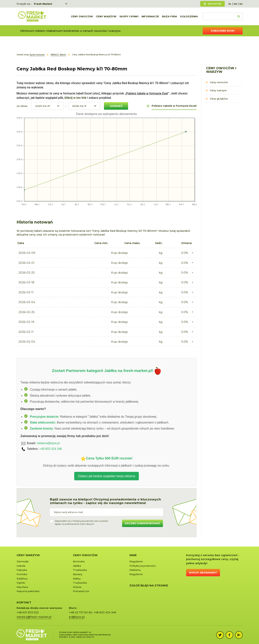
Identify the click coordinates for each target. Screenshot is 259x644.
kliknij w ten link (75, 98)
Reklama (135, 570)
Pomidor (22, 574)
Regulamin (136, 561)
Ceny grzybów (219, 99)
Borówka (79, 561)
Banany (78, 574)
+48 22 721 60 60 (81, 612)
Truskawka (80, 570)
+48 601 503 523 (28, 612)
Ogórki (21, 583)
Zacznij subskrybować (142, 523)
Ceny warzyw (106, 16)
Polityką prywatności (83, 521)
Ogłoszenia (189, 16)
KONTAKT (24, 602)
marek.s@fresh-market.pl (34, 617)
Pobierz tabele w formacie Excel (174, 106)
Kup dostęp (120, 253)
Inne (133, 555)
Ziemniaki (23, 561)
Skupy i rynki (129, 16)
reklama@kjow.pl (48, 443)
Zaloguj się (214, 4)
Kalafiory (22, 579)
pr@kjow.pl (77, 617)
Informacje (150, 16)
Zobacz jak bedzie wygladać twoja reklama (107, 476)
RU (241, 4)
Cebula (21, 566)
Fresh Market (43, 4)
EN (235, 4)
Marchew (22, 587)
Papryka (22, 570)
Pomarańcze (81, 591)
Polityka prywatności (143, 566)
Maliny (77, 579)
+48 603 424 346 (51, 449)
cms (73, 637)
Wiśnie (77, 587)
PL (230, 4)
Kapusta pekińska (28, 591)
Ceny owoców (82, 16)
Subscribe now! (223, 31)
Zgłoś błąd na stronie (149, 585)
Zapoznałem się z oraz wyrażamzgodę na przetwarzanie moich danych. (81, 522)
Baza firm (169, 16)
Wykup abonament (203, 573)
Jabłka (77, 566)
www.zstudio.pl (85, 637)
